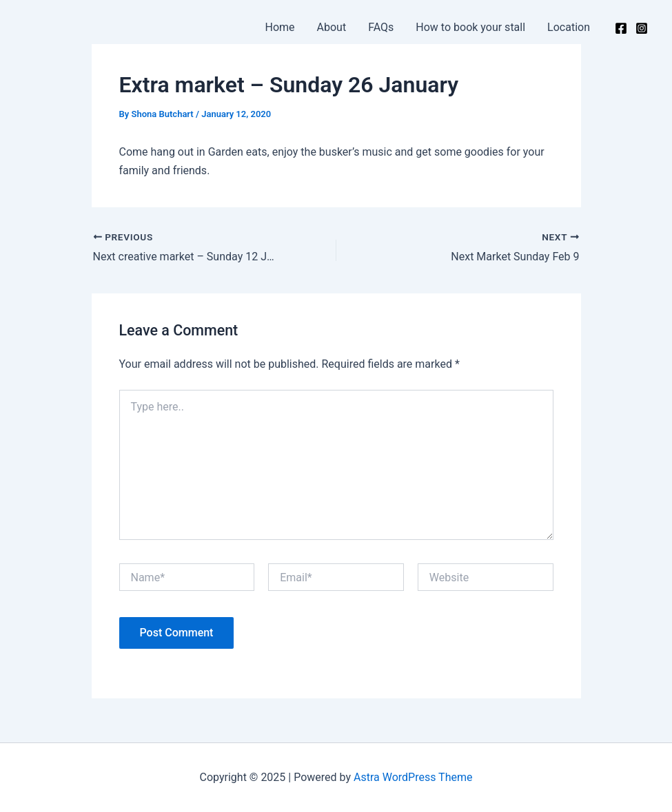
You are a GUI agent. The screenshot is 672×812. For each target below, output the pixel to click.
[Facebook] (621, 28)
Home (280, 27)
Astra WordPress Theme (413, 777)
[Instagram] (642, 28)
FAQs (381, 27)
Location (569, 27)
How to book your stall (470, 27)
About (332, 27)
